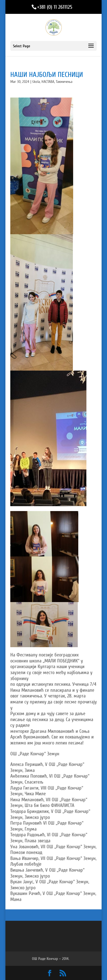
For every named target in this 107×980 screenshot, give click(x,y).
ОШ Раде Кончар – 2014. (51, 959)
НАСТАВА (48, 82)
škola (36, 82)
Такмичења (64, 82)
